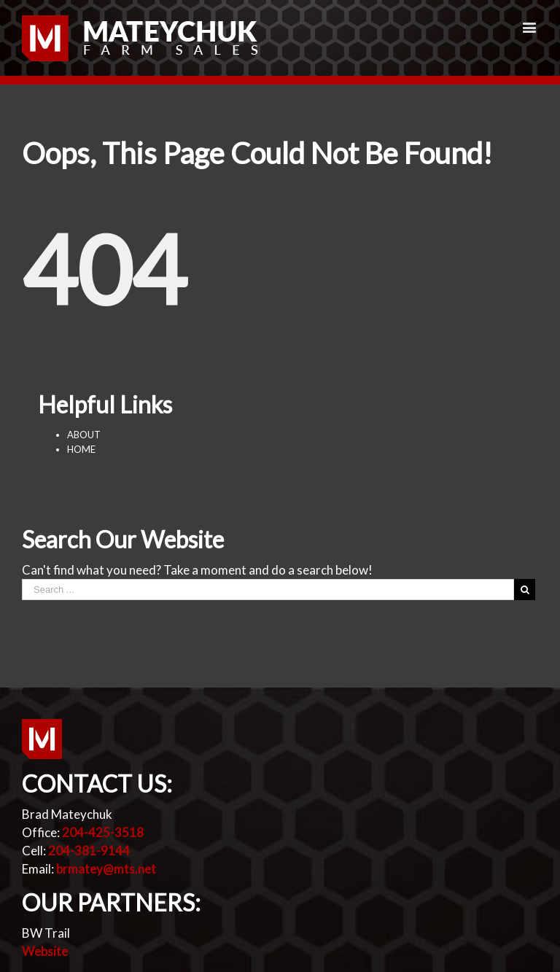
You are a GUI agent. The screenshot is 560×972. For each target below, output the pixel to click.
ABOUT (84, 435)
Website (45, 951)
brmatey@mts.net (106, 869)
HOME (81, 449)
